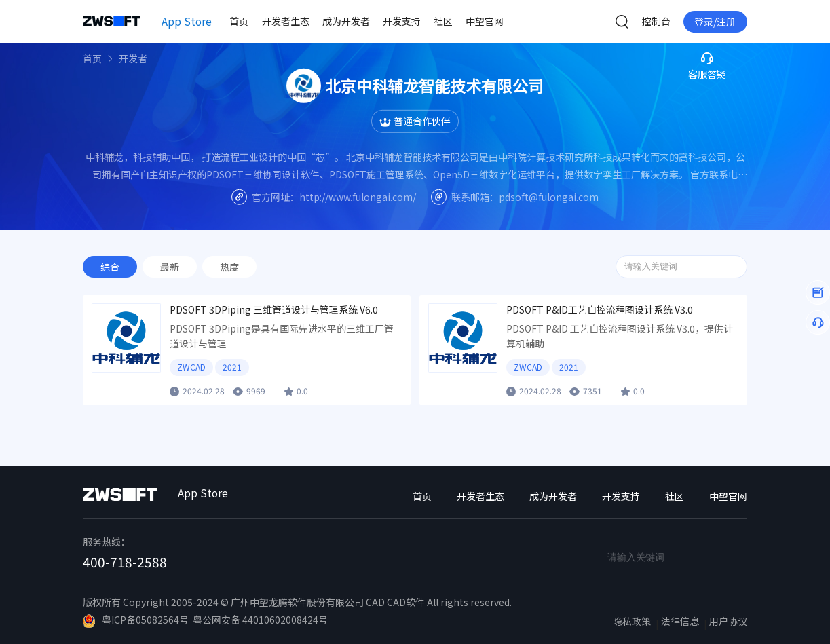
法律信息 (680, 621)
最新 (170, 267)
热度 (229, 267)
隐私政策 (632, 621)
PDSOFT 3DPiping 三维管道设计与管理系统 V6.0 (274, 310)
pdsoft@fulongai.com (549, 196)
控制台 (656, 21)
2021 (232, 367)
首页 (239, 21)
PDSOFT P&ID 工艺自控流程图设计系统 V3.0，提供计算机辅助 (620, 336)
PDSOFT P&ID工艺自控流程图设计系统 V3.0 (600, 310)
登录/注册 (715, 22)
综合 (110, 267)
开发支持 (402, 21)
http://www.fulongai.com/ (358, 196)
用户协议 (728, 621)
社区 (443, 21)
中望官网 (485, 21)
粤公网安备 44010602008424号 (260, 620)
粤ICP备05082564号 (136, 620)
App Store (187, 21)
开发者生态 (286, 21)
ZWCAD (191, 367)
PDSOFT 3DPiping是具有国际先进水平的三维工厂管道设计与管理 (282, 336)
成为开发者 (346, 21)
